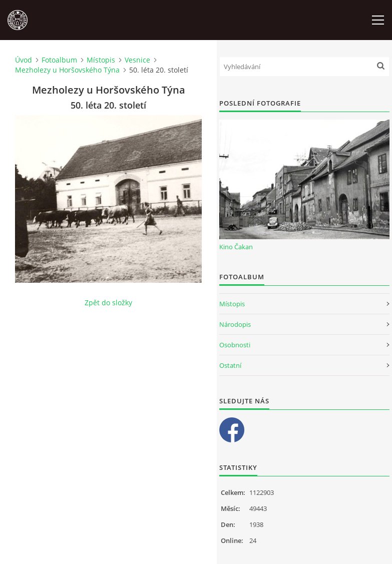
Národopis (235, 324)
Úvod (24, 60)
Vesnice (137, 60)
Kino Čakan (236, 247)
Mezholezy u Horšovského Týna (67, 70)
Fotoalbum (59, 60)
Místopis (101, 60)
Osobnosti (235, 345)
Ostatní (230, 365)
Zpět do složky (108, 303)
